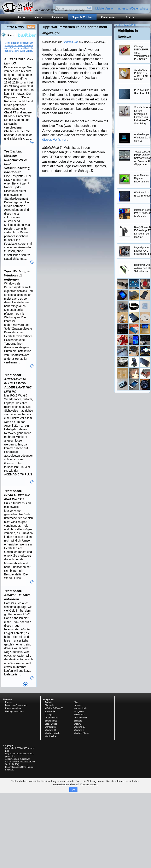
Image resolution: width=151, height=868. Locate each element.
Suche (130, 17)
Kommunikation (81, 708)
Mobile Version (105, 8)
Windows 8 (79, 730)
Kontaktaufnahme (13, 708)
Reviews (57, 17)
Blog (7, 35)
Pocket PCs (79, 715)
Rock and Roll (80, 718)
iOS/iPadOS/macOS (54, 708)
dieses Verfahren (55, 140)
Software (78, 721)
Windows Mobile (52, 733)
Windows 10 (79, 727)
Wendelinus (50, 727)
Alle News (26, 685)
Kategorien (109, 17)
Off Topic (49, 715)
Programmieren (52, 718)
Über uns (8, 700)
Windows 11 (50, 730)
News (38, 17)
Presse (8, 702)
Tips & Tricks (82, 17)
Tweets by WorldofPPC (125, 25)
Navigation (79, 711)
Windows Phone (81, 733)
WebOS (77, 724)
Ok (73, 790)
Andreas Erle (71, 42)
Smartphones (51, 721)
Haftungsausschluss (14, 711)
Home (21, 17)
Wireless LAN (51, 736)
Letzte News (14, 27)
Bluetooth (49, 705)
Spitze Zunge (51, 724)
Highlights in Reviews (128, 34)
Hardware (78, 705)
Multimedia (50, 711)
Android (48, 702)
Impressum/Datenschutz (132, 8)
